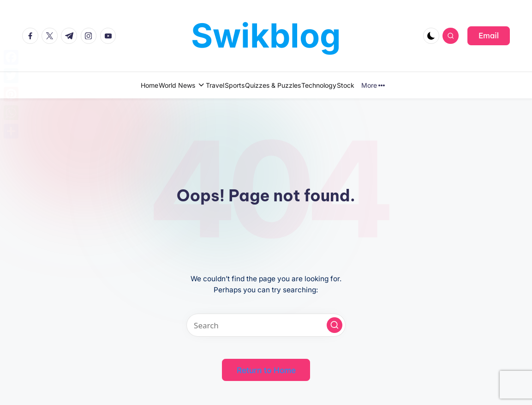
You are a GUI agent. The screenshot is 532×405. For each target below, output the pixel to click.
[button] (489, 36)
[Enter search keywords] (266, 325)
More (417, 85)
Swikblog (266, 35)
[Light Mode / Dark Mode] (431, 36)
